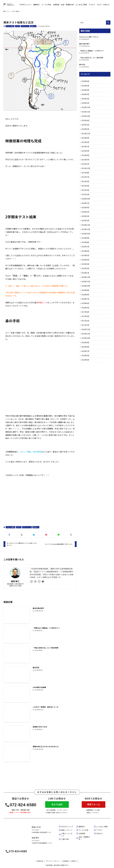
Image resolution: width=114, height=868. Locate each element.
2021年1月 (86, 202)
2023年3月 (86, 146)
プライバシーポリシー (53, 861)
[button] (9, 535)
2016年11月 (86, 349)
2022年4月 (86, 160)
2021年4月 (86, 192)
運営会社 (40, 861)
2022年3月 (86, 165)
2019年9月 (86, 248)
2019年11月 (86, 238)
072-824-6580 (21, 805)
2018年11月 (86, 294)
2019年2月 (86, 280)
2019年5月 (86, 266)
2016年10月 (86, 354)
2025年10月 (86, 118)
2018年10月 (86, 298)
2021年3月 (86, 197)
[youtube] (43, 582)
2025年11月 (86, 114)
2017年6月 (86, 326)
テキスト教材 (10, 26)
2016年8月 (86, 363)
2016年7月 (86, 368)
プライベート (25, 26)
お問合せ (74, 861)
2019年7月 (86, 257)
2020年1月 (86, 229)
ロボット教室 (25, 452)
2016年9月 (86, 359)
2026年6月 (86, 81)
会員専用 (66, 861)
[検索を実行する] (108, 23)
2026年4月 (86, 91)
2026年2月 (86, 100)
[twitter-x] (39, 582)
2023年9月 (86, 141)
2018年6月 (86, 317)
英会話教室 (37, 452)
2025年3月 (86, 128)
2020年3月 (86, 220)
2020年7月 (86, 211)
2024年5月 (86, 132)
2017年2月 (86, 335)
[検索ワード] (95, 23)
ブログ (17, 26)
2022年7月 (86, 151)
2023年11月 (86, 137)
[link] (32, 582)
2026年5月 (86, 86)
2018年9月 (86, 303)
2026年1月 (86, 105)
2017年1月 (86, 340)
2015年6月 (86, 377)
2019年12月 (86, 234)
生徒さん (33, 26)
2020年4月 (86, 215)
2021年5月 (86, 188)
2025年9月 (86, 123)
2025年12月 (86, 109)
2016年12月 (86, 345)
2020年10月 (86, 206)
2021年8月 (86, 178)
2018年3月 (86, 322)
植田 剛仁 (15, 581)
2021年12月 (86, 174)
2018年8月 (86, 308)
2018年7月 (86, 312)
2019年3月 (86, 275)
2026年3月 (86, 95)
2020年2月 (86, 225)
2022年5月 (86, 155)
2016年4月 (86, 372)
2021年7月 (86, 183)
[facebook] (35, 582)
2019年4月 (86, 271)
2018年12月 (86, 289)
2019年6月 (86, 262)
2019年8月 (86, 252)
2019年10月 (86, 243)
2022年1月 (86, 169)
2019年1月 (86, 285)
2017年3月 (86, 331)
